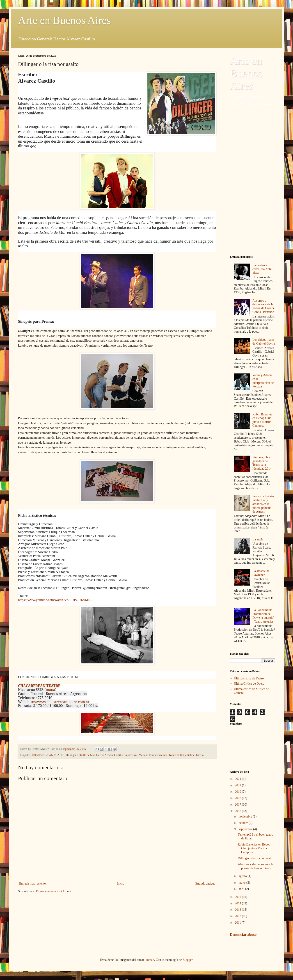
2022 (238, 785)
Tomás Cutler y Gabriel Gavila (186, 755)
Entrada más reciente (32, 884)
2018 (238, 798)
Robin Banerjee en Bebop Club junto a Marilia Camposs (262, 420)
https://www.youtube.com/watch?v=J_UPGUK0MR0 (55, 600)
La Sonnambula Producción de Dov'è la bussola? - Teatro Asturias (263, 616)
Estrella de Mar (86, 755)
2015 (238, 897)
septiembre (246, 829)
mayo (242, 883)
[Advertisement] (252, 181)
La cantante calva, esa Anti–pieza (262, 269)
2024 (238, 779)
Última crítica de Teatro (249, 678)
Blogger (188, 960)
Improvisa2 (131, 755)
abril (242, 889)
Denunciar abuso (243, 935)
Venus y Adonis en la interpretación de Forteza (263, 381)
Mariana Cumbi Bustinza (153, 755)
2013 (238, 910)
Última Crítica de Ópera (249, 684)
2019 (238, 792)
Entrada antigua (205, 884)
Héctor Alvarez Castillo (110, 755)
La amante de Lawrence (261, 573)
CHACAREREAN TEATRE (48, 755)
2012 (238, 916)
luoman (149, 960)
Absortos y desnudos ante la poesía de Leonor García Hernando (263, 306)
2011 (238, 923)
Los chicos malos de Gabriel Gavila (264, 342)
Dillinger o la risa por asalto (255, 858)
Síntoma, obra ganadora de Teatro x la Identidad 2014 (262, 463)
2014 (238, 903)
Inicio (120, 884)
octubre (244, 823)
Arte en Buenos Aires (64, 20)
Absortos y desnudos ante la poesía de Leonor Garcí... (255, 866)
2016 (238, 811)
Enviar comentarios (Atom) (53, 891)
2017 (238, 805)
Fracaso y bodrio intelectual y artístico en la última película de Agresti (263, 504)
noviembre (246, 817)
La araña (258, 539)
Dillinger (71, 755)
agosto (243, 876)
